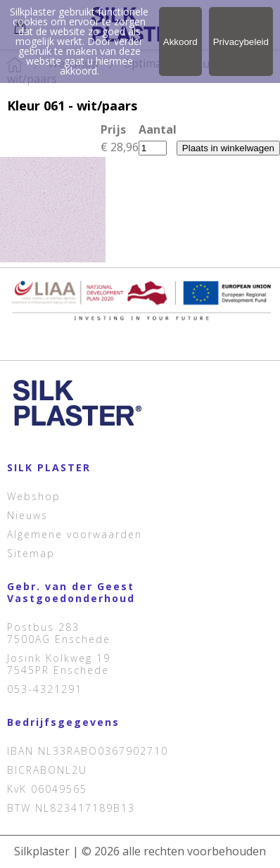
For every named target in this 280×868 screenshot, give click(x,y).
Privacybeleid (241, 42)
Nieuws (27, 515)
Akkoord (180, 42)
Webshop (34, 496)
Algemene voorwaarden (75, 534)
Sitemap (31, 553)
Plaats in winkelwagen (228, 148)
